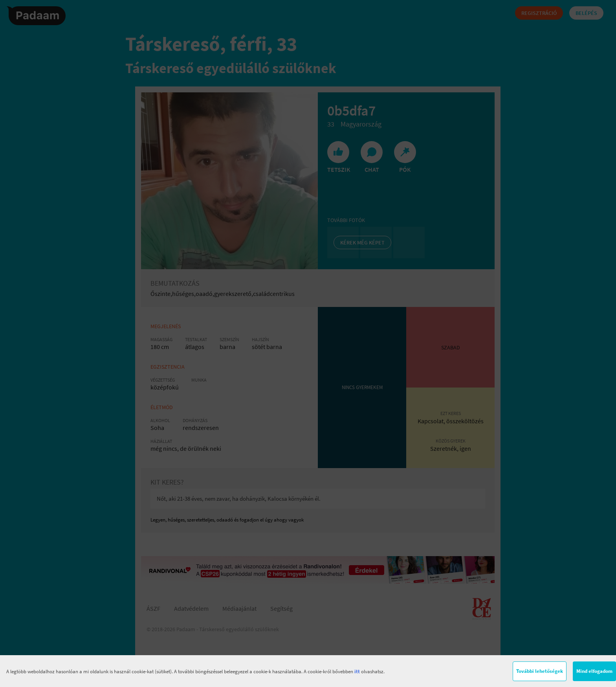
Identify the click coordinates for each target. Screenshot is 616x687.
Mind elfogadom (594, 671)
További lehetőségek (540, 671)
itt (357, 671)
